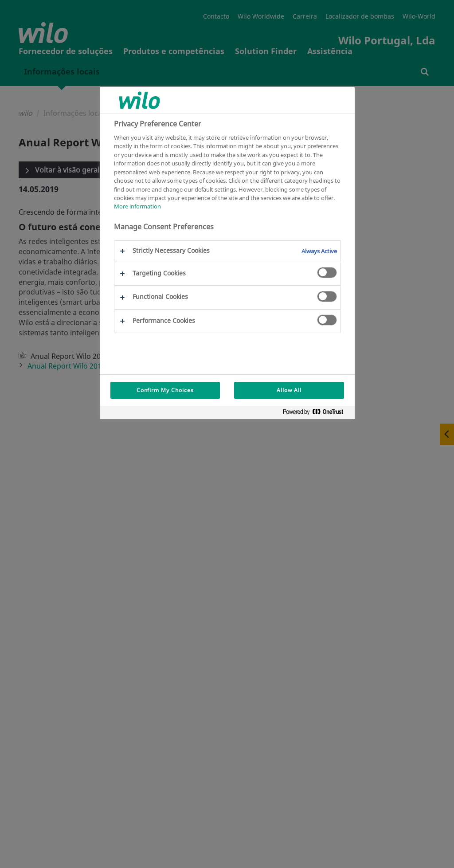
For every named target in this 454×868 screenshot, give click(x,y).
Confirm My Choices (165, 390)
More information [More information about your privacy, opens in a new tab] (137, 206)
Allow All (289, 390)
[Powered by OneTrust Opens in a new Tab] (317, 414)
